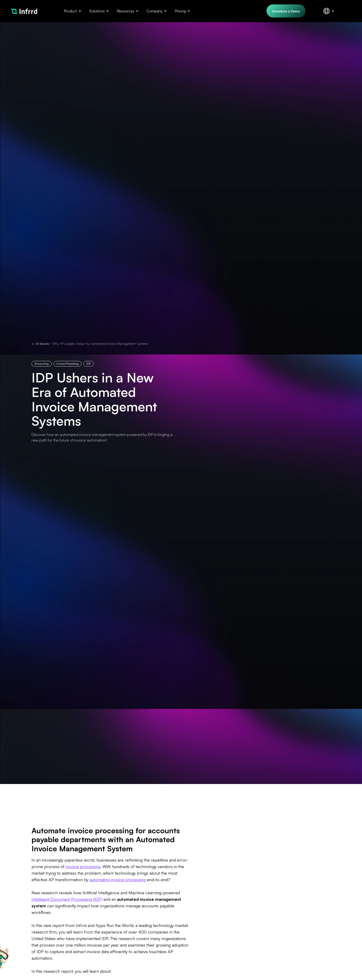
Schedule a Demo (286, 11)
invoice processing (83, 866)
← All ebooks (40, 344)
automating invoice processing (118, 880)
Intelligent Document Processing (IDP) (67, 899)
